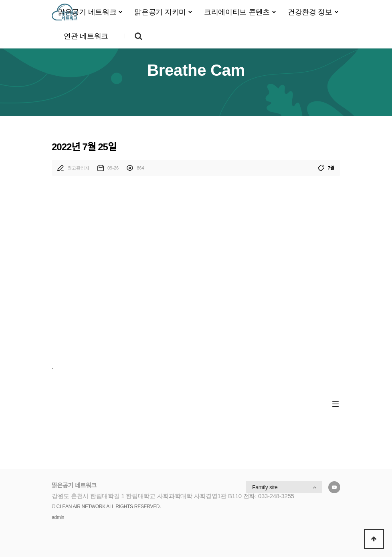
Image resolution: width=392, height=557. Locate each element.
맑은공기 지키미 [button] (160, 12)
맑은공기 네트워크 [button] (87, 12)
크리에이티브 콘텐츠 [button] (237, 12)
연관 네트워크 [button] (86, 36)
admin (58, 517)
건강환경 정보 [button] (310, 12)
